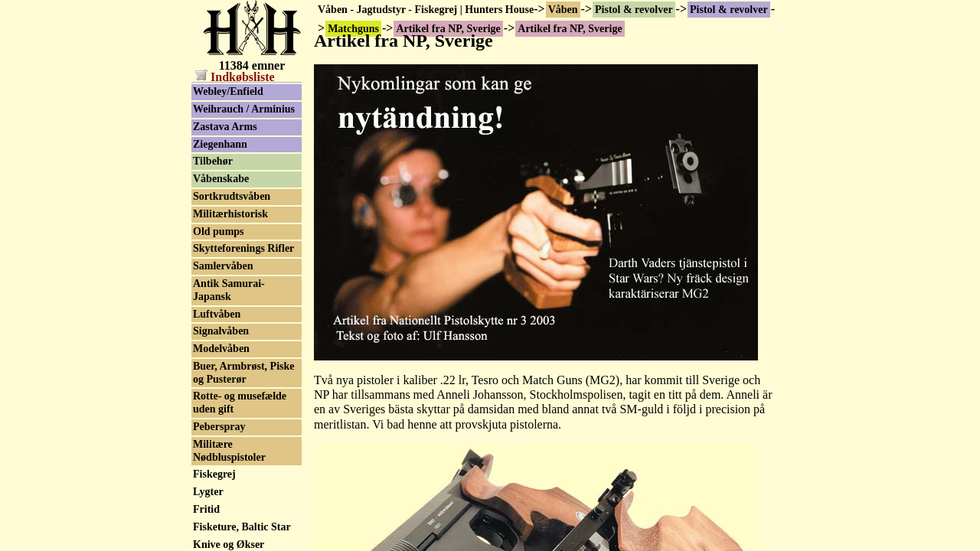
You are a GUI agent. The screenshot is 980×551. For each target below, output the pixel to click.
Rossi (205, 351)
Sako (204, 421)
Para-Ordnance (229, 264)
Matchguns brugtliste (242, 107)
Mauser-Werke (227, 124)
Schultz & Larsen (233, 438)
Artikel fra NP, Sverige (245, 89)
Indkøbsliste (235, 77)
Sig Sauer (215, 490)
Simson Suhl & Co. (237, 508)
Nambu (210, 176)
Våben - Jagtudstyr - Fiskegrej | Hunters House (426, 10)
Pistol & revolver (634, 10)
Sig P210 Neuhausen (239, 473)
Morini (209, 159)
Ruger (207, 368)
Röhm (207, 385)
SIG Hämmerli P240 (240, 455)
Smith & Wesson (231, 525)
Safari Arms (221, 403)
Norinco (211, 211)
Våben (563, 10)
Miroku (211, 141)
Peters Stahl (220, 298)
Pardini (210, 280)
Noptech (212, 193)
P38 (202, 246)
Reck (204, 316)
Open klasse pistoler (239, 228)
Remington (218, 333)
